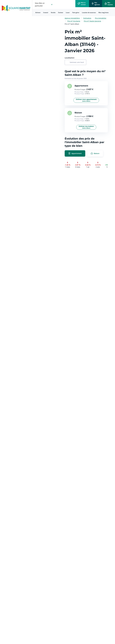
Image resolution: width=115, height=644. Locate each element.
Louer (68, 13)
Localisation (70, 58)
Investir (46, 13)
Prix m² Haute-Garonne (92, 21)
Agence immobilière (72, 18)
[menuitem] (38, 13)
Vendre (53, 13)
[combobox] (77, 62)
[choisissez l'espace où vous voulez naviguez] (44, 4)
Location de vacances (89, 13)
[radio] (86, 153)
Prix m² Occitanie (74, 21)
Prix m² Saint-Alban (72, 24)
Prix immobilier (101, 18)
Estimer (61, 13)
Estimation (87, 18)
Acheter (38, 13)
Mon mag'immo (103, 13)
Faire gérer (76, 13)
